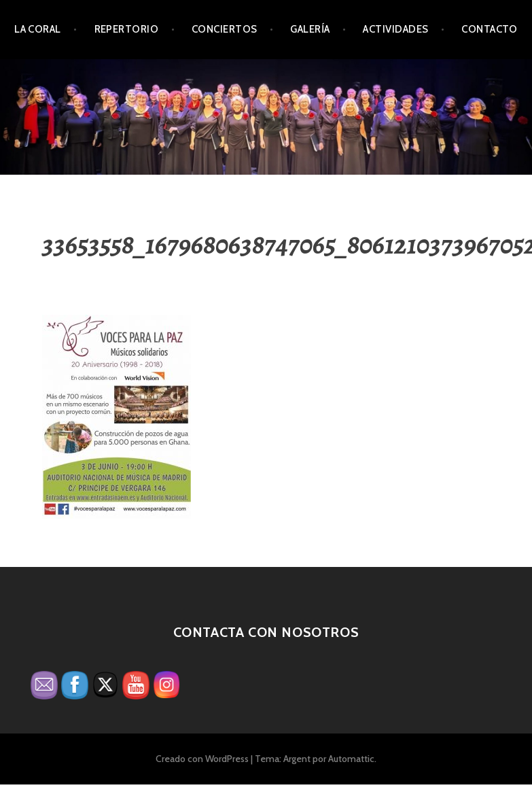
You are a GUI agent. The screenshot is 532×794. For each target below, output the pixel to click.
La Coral (38, 29)
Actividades (395, 29)
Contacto (490, 29)
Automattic (351, 759)
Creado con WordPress (202, 759)
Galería (310, 29)
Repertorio (127, 29)
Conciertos (225, 29)
